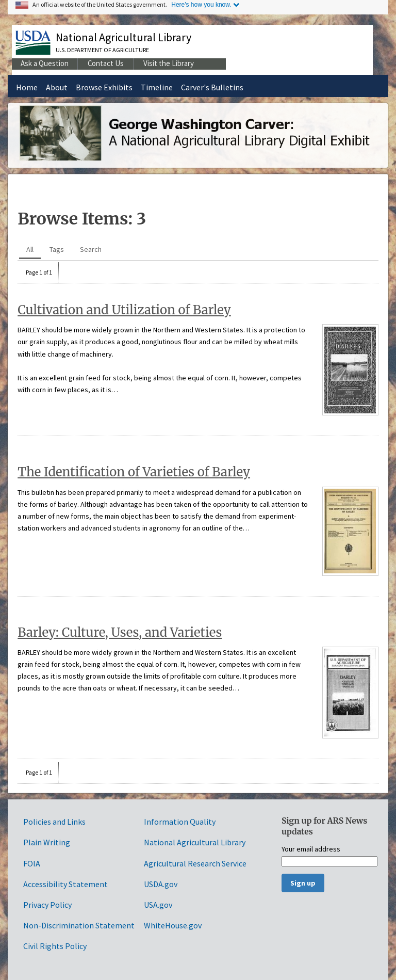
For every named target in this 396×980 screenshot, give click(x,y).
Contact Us (106, 63)
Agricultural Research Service (195, 863)
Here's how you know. (201, 5)
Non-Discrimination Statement (79, 925)
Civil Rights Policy (55, 946)
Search (91, 249)
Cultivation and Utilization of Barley (124, 310)
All (30, 249)
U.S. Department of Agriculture (102, 50)
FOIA (32, 863)
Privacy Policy (47, 905)
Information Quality (180, 822)
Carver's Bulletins (212, 87)
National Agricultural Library (123, 37)
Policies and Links (54, 822)
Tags (57, 249)
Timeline (157, 87)
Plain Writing (47, 842)
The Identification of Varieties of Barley (134, 472)
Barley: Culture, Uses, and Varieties (120, 632)
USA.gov (158, 905)
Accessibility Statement (65, 884)
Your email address (311, 849)
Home (27, 87)
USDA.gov (161, 884)
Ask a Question (45, 63)
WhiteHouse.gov (173, 925)
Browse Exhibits (104, 87)
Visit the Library (169, 63)
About (57, 87)
